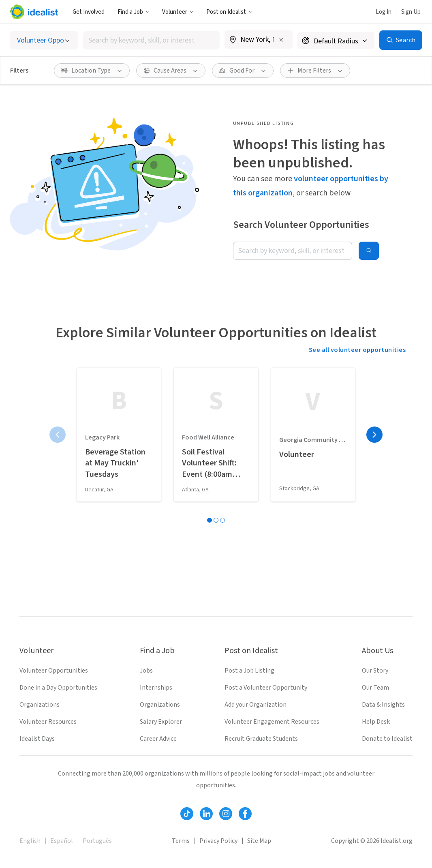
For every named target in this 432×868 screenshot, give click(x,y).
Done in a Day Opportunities (58, 688)
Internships (156, 688)
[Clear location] (281, 40)
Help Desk (376, 722)
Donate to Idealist (387, 739)
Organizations (40, 705)
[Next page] (374, 435)
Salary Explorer (161, 722)
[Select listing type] (44, 40)
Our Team (375, 688)
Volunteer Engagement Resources (272, 722)
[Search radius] (336, 40)
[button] (133, 12)
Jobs (146, 671)
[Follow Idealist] (187, 814)
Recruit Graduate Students (261, 739)
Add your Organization (256, 705)
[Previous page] (58, 435)
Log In (384, 12)
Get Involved (89, 12)
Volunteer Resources (48, 722)
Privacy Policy (218, 841)
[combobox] (151, 40)
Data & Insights (383, 705)
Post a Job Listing (249, 671)
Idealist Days (37, 739)
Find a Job (133, 12)
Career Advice (158, 739)
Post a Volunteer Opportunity (266, 688)
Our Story (375, 671)
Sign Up (411, 12)
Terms (181, 841)
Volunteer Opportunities (54, 671)
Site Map (259, 841)
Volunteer (178, 12)
